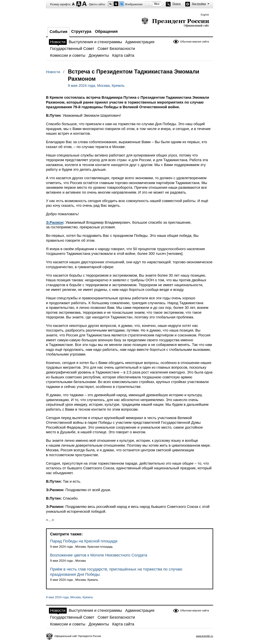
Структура (81, 31)
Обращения (106, 31)
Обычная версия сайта (195, 42)
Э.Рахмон (55, 222)
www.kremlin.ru (205, 636)
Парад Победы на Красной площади (84, 541)
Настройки (199, 4)
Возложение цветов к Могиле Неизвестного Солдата (99, 555)
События (59, 32)
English (205, 15)
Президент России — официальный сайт (175, 22)
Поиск (177, 4)
